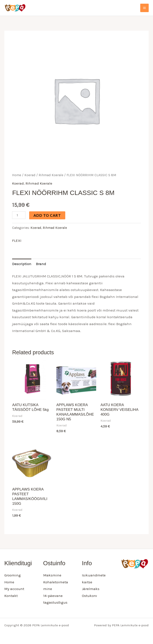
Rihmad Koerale (51, 175)
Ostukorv (89, 596)
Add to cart (47, 215)
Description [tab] (22, 264)
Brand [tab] (41, 264)
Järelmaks (91, 589)
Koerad (30, 175)
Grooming (13, 575)
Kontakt (11, 596)
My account (14, 589)
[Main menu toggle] (144, 8)
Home (17, 175)
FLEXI (17, 241)
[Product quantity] (19, 215)
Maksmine (52, 575)
